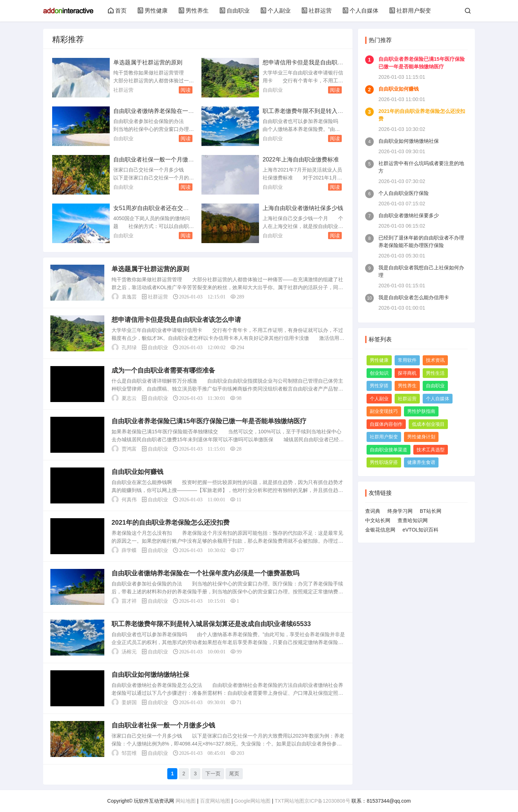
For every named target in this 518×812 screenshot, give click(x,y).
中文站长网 (378, 520)
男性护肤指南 (421, 411)
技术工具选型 (431, 450)
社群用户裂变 (410, 11)
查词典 (373, 511)
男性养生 (194, 11)
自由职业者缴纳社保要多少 (409, 215)
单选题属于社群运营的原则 (148, 62)
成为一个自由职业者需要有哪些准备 (163, 370)
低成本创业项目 (428, 424)
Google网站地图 (252, 801)
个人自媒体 (360, 11)
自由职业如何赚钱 (137, 472)
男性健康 (153, 11)
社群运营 (317, 11)
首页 (117, 11)
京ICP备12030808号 (327, 801)
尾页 (234, 774)
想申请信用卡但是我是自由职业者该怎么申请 (176, 320)
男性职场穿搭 (384, 462)
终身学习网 (400, 511)
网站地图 (186, 801)
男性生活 (435, 373)
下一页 (213, 774)
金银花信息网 (380, 530)
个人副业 (276, 11)
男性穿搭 (379, 386)
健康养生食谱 (421, 462)
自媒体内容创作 (386, 424)
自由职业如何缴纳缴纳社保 (150, 675)
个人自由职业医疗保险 (404, 193)
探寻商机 (407, 373)
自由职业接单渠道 (388, 450)
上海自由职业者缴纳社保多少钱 (303, 208)
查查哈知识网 (413, 520)
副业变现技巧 (384, 411)
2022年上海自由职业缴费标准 (301, 159)
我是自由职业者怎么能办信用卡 (414, 297)
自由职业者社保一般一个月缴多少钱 (163, 725)
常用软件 (407, 360)
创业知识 (379, 373)
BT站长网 (431, 511)
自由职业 (235, 11)
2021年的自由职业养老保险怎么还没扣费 (171, 523)
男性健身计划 (421, 437)
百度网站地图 (215, 801)
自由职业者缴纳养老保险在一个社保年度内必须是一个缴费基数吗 (205, 573)
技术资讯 (435, 360)
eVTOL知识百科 (421, 530)
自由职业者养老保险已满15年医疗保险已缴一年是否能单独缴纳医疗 (209, 421)
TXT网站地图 (290, 801)
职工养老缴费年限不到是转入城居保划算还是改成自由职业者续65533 (211, 624)
